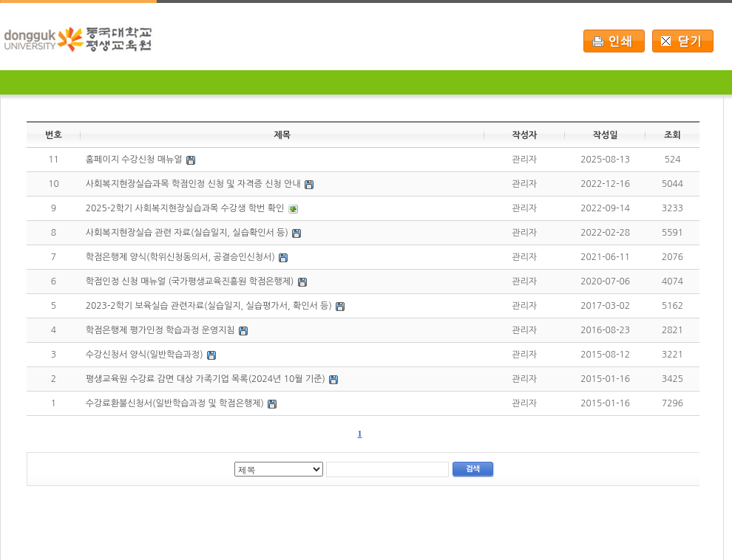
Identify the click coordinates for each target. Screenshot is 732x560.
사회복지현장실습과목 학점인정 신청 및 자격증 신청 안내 (193, 184)
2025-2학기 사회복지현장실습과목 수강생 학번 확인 (185, 208)
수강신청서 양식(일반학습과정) (145, 355)
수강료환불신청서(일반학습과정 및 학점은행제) (175, 403)
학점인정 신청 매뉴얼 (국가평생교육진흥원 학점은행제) (190, 281)
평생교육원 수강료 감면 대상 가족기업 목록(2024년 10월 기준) (206, 379)
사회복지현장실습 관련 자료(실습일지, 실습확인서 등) (187, 233)
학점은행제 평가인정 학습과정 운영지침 (160, 330)
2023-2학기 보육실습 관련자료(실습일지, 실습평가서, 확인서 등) (209, 306)
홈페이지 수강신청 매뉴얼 (134, 160)
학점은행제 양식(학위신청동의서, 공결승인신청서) (180, 257)
